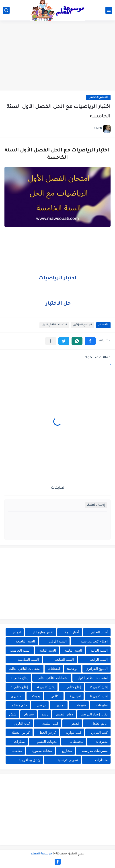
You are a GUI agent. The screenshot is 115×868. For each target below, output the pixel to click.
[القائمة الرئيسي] (109, 10)
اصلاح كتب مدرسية (94, 641)
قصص (75, 723)
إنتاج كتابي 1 (20, 678)
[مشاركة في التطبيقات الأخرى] (51, 341)
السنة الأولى (58, 641)
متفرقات (102, 742)
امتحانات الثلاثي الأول (54, 325)
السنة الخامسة (20, 650)
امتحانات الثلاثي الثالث (25, 669)
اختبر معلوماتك (43, 632)
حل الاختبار (58, 304)
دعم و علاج (19, 705)
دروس (41, 705)
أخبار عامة (72, 632)
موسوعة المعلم (41, 854)
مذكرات (19, 742)
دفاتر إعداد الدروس (94, 714)
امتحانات (54, 669)
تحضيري (17, 696)
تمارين (60, 705)
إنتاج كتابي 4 (46, 687)
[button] (90, 341)
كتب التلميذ (50, 723)
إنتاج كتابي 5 (19, 687)
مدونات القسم (47, 742)
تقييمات (80, 705)
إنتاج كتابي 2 (99, 687)
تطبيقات (102, 705)
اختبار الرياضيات (57, 279)
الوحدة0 (73, 669)
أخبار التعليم (99, 632)
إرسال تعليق (96, 505)
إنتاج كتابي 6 (99, 696)
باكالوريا (55, 696)
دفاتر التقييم (65, 714)
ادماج (17, 632)
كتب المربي (99, 732)
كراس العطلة (21, 732)
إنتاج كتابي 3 (72, 687)
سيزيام (29, 714)
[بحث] (6, 10)
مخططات (76, 742)
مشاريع (67, 751)
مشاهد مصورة (42, 751)
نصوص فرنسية (68, 760)
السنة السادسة (28, 660)
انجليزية (75, 696)
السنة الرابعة (99, 660)
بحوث (36, 696)
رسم (45, 714)
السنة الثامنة (73, 650)
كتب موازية (74, 732)
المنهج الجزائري (98, 98)
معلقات (17, 751)
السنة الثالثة (99, 650)
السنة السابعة (64, 660)
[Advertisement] (57, 56)
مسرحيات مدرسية (95, 751)
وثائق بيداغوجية (29, 760)
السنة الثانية (48, 650)
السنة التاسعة (25, 641)
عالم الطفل (100, 723)
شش (13, 714)
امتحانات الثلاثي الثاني (53, 678)
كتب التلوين (22, 723)
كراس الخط (48, 732)
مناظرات (101, 760)
